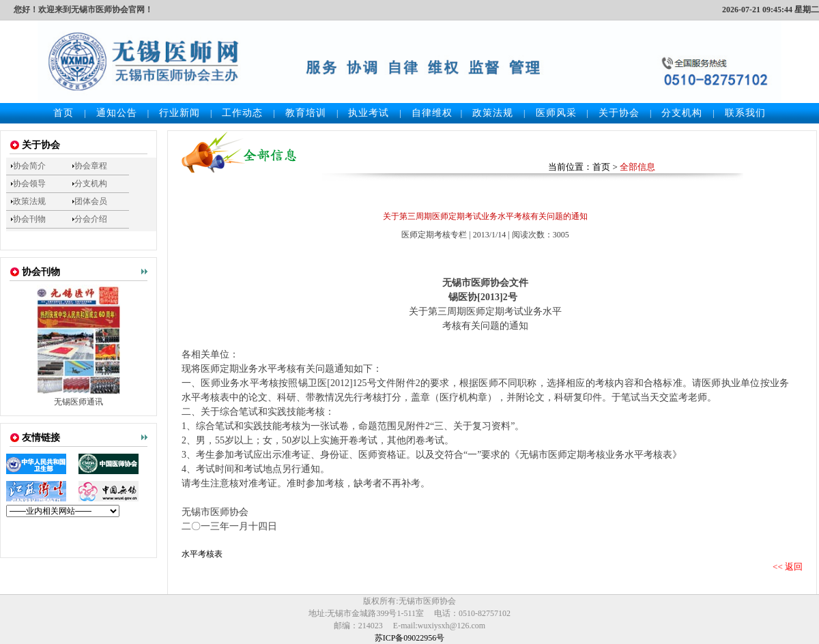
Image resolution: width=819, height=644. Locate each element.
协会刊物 (29, 219)
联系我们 (745, 113)
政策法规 (493, 113)
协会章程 (91, 166)
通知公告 (117, 113)
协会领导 (29, 184)
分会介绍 (91, 219)
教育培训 (306, 113)
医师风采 (556, 113)
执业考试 (369, 113)
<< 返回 (788, 567)
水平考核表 (202, 554)
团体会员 (91, 201)
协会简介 (29, 166)
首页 (63, 113)
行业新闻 (179, 113)
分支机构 (682, 113)
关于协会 (619, 113)
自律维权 (432, 113)
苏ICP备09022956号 (410, 638)
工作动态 (242, 113)
